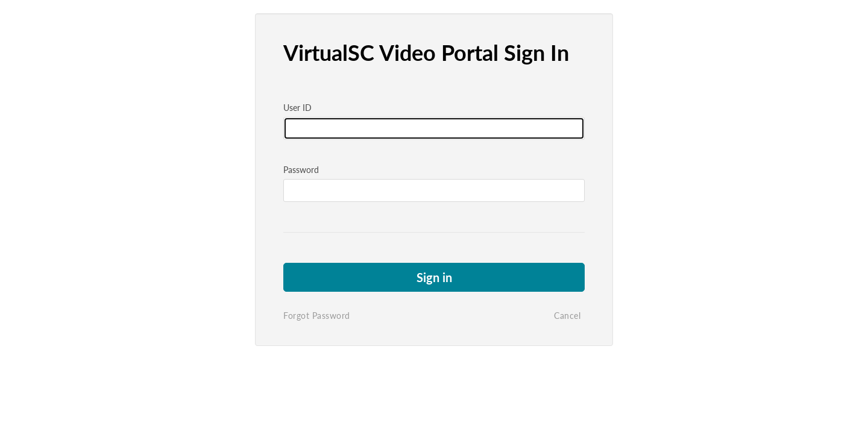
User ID (297, 108)
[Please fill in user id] (434, 128)
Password (301, 170)
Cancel (567, 316)
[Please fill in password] (434, 190)
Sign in (434, 277)
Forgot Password (317, 316)
